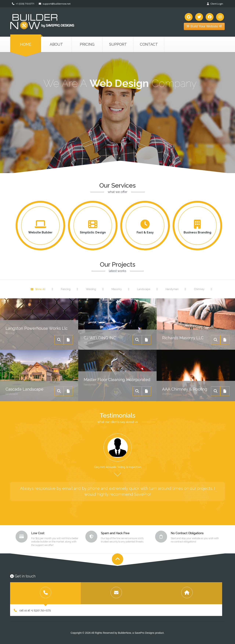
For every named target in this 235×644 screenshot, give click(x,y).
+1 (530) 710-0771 (23, 4)
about (56, 44)
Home (26, 44)
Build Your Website (204, 26)
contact (149, 44)
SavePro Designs (144, 633)
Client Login (215, 4)
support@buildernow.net (55, 4)
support (118, 44)
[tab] (45, 593)
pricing (87, 44)
